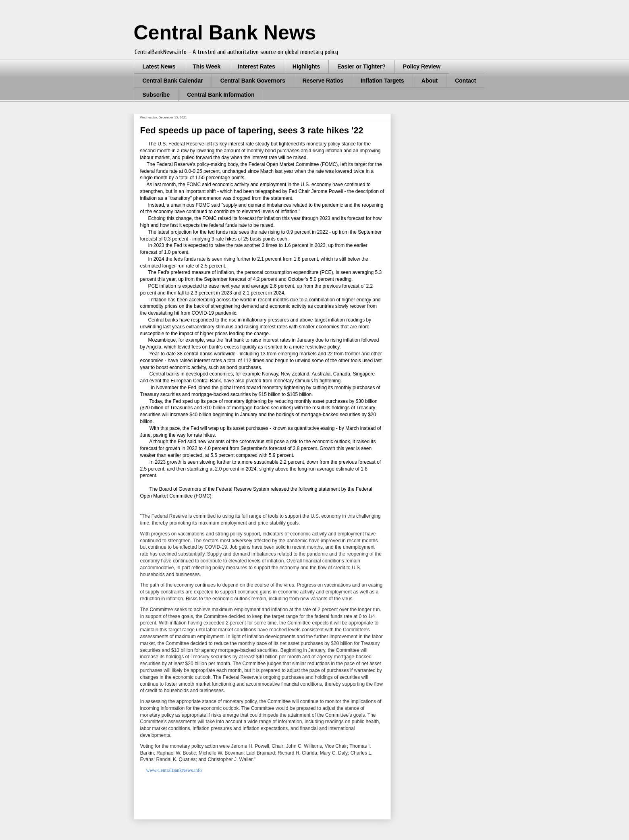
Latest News (159, 66)
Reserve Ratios (323, 81)
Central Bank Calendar (173, 81)
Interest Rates (256, 66)
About (430, 81)
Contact (465, 81)
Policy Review (422, 66)
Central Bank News (225, 33)
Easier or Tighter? (361, 66)
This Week (207, 66)
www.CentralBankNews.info (174, 770)
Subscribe (156, 95)
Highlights (306, 66)
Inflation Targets (382, 81)
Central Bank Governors (253, 81)
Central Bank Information (221, 95)
